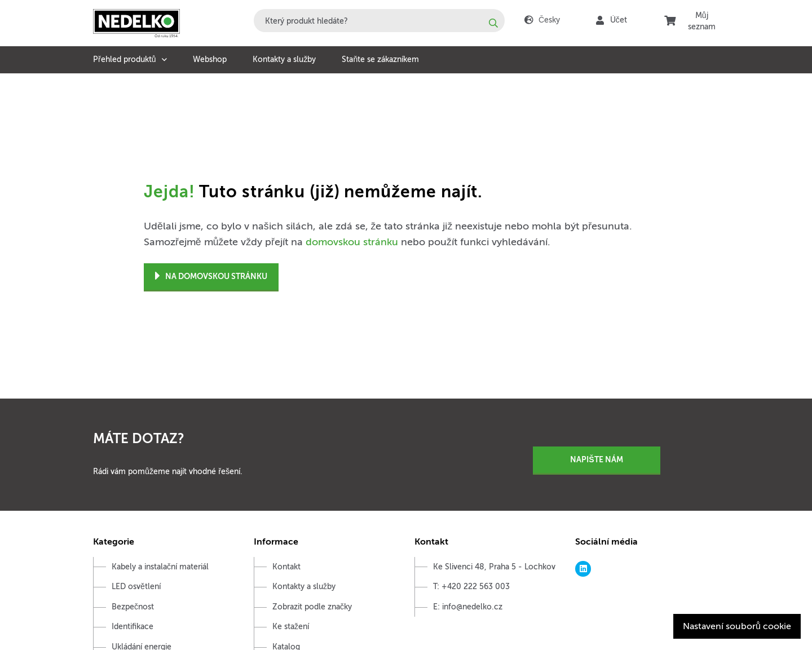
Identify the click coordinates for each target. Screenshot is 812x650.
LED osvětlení (136, 587)
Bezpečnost (133, 607)
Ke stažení (291, 627)
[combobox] (379, 21)
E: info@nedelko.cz (468, 607)
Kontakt (286, 567)
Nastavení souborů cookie (737, 626)
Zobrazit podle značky (312, 607)
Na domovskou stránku (211, 277)
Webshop (210, 59)
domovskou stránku (352, 242)
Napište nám (596, 459)
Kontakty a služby (284, 59)
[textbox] (379, 21)
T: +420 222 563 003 (471, 587)
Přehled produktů (124, 59)
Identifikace (133, 627)
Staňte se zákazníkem (380, 59)
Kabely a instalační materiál (160, 567)
